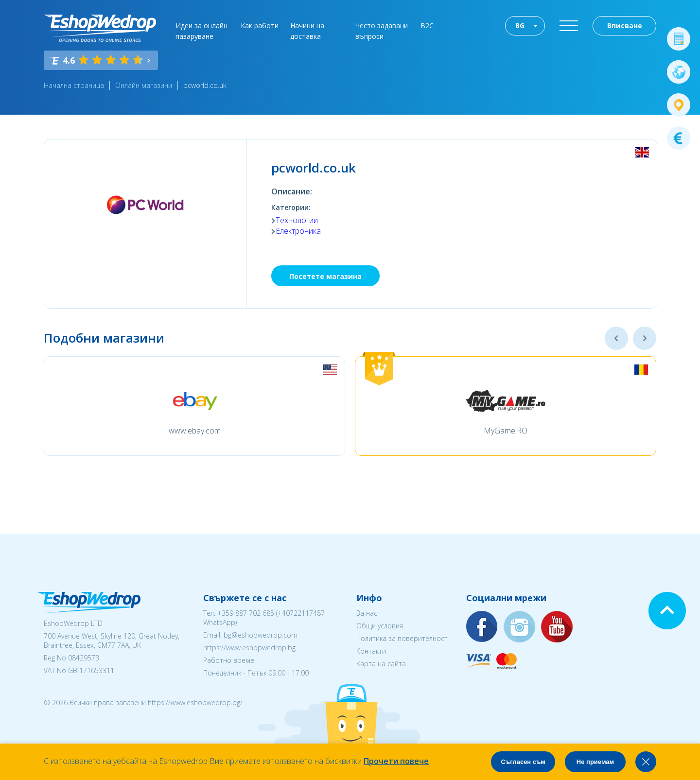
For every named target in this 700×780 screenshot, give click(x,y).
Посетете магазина (325, 276)
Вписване (625, 26)
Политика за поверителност (402, 638)
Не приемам (595, 762)
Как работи (260, 26)
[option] (194, 406)
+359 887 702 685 (246, 613)
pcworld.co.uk (205, 85)
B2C (427, 26)
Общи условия (380, 626)
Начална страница (74, 85)
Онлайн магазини (144, 85)
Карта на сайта (381, 664)
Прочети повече (396, 761)
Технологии (297, 220)
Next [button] (645, 338)
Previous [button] (616, 338)
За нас (367, 613)
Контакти (371, 651)
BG (520, 26)
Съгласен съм (523, 762)
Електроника (298, 231)
